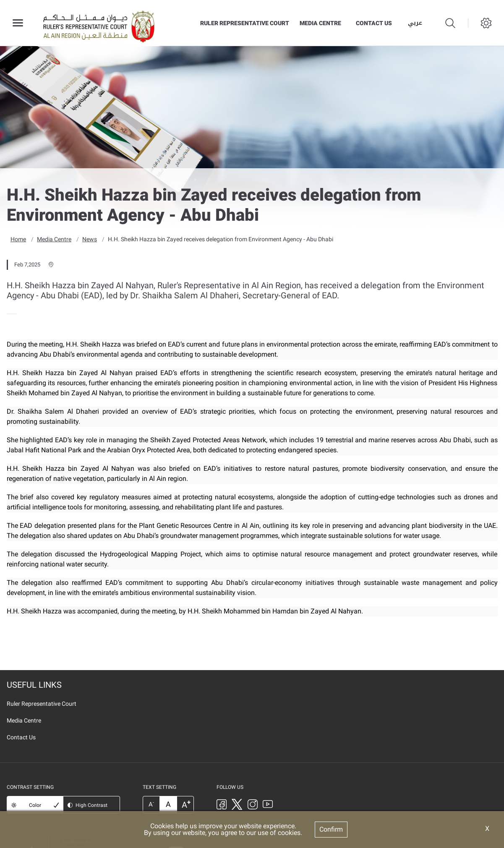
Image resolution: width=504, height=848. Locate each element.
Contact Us (374, 23)
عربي (415, 23)
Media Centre (320, 23)
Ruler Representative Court (245, 23)
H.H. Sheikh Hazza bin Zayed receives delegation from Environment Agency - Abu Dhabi (221, 239)
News (90, 239)
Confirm (331, 829)
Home (18, 239)
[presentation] (9, 313)
